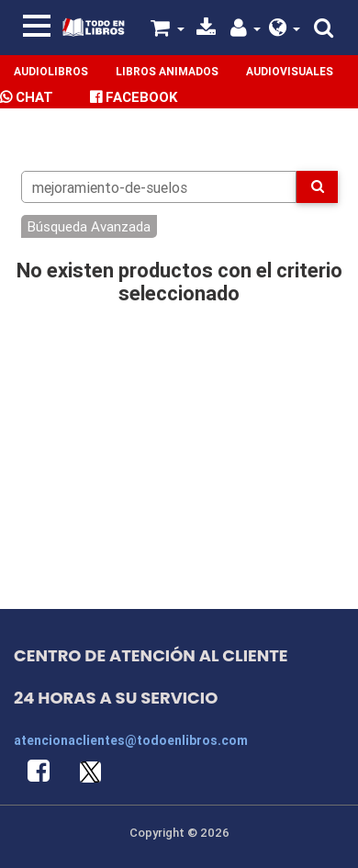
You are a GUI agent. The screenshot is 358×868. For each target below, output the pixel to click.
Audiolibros (51, 71)
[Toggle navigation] (37, 26)
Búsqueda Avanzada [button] (89, 226)
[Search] (159, 187)
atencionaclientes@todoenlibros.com (131, 740)
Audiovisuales (290, 71)
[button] (285, 30)
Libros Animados (167, 71)
